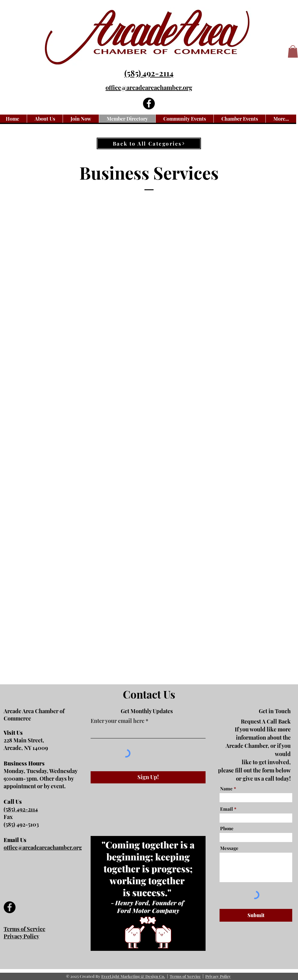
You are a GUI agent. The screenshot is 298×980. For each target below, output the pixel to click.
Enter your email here (118, 721)
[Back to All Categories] (149, 143)
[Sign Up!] (148, 777)
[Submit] (256, 915)
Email (227, 809)
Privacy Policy (218, 976)
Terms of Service (185, 976)
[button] (293, 52)
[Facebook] (149, 103)
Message (229, 848)
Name (226, 789)
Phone (227, 829)
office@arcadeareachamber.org (149, 87)
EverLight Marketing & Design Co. (133, 976)
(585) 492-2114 (149, 73)
